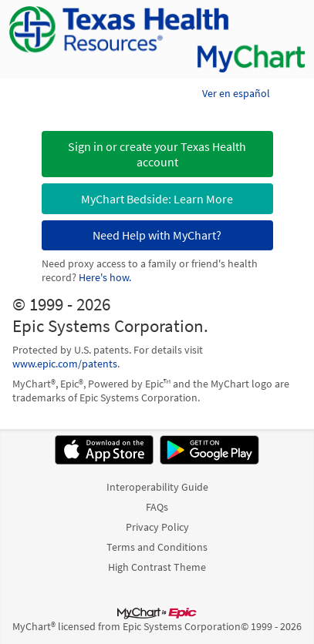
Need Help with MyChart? (157, 235)
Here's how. (105, 277)
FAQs (157, 507)
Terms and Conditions (157, 547)
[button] (157, 154)
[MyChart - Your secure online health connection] (157, 39)
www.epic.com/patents (65, 364)
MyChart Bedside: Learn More (157, 199)
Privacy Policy (157, 527)
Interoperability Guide (157, 487)
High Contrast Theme (157, 567)
